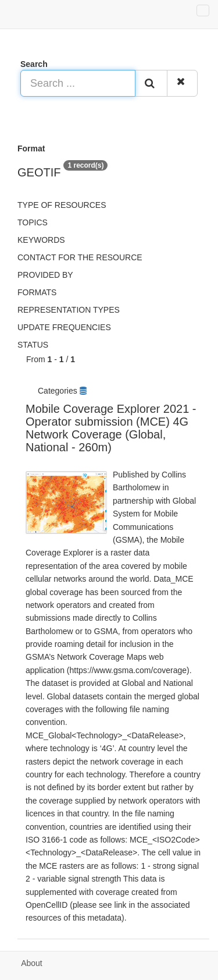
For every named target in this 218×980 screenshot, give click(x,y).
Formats (37, 292)
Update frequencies (64, 327)
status (33, 345)
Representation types (69, 310)
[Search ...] (78, 83)
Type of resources (62, 205)
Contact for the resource (80, 257)
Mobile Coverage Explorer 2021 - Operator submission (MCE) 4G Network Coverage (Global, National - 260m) (111, 428)
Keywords (41, 240)
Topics (33, 222)
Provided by (45, 275)
